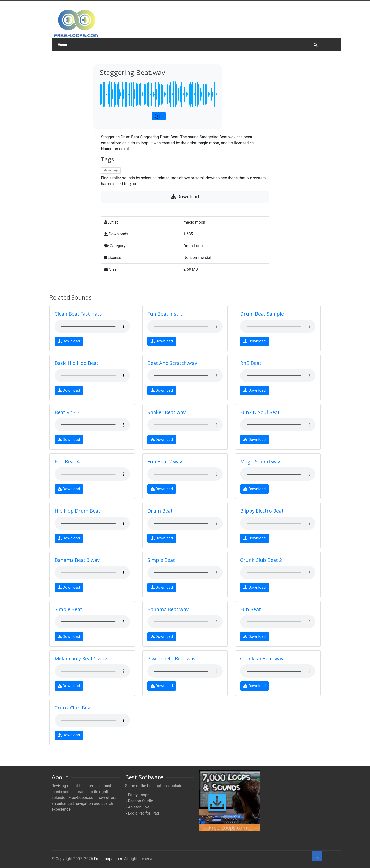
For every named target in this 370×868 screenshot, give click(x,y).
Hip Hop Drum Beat (77, 511)
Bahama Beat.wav (168, 609)
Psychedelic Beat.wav (172, 658)
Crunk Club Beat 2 (261, 560)
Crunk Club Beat (73, 708)
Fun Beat (251, 609)
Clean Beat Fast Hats (78, 314)
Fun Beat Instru (166, 314)
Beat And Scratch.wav (172, 363)
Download (185, 197)
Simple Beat (161, 560)
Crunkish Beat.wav (262, 658)
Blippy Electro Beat (262, 511)
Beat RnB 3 (67, 412)
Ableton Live (139, 807)
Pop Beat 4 (67, 461)
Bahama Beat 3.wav (77, 560)
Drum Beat (160, 511)
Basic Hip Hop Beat (77, 363)
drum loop (111, 171)
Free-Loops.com (108, 859)
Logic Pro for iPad (144, 813)
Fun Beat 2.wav (165, 461)
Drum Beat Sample (262, 314)
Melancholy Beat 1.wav (81, 658)
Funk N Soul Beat (260, 412)
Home (62, 45)
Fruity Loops (139, 795)
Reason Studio (141, 801)
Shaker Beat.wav (167, 412)
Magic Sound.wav (260, 461)
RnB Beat (251, 363)
